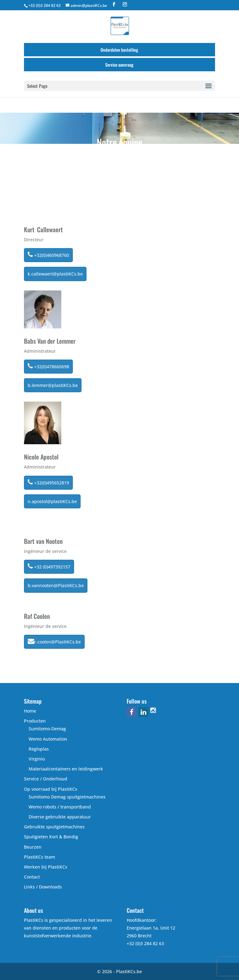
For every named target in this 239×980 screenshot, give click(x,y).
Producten (35, 721)
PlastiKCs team (40, 857)
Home (30, 711)
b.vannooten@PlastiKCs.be (56, 585)
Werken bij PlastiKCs (46, 867)
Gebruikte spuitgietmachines (54, 827)
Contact (32, 877)
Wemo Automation (48, 739)
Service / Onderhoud (46, 779)
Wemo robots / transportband (60, 807)
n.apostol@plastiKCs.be (52, 501)
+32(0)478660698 (48, 366)
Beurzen (33, 847)
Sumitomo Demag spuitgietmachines (67, 797)
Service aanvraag (119, 65)
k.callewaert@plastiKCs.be (55, 274)
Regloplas (39, 749)
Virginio (37, 759)
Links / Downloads (43, 887)
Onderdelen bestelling (119, 50)
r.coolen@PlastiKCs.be (54, 641)
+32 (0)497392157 (49, 566)
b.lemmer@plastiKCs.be (53, 385)
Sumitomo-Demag (47, 729)
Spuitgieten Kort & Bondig (51, 837)
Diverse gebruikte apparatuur (60, 817)
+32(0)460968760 (48, 255)
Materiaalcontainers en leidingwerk (66, 769)
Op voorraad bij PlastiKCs (51, 789)
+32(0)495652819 (48, 482)
